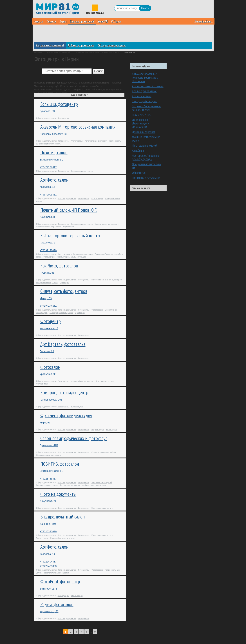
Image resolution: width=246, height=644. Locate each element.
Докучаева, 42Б (49, 445)
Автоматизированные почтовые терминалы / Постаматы (145, 77)
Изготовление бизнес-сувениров (107, 280)
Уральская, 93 (48, 374)
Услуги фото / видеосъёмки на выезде (75, 381)
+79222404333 (48, 562)
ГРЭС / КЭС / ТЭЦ (142, 115)
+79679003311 (48, 195)
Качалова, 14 (47, 187)
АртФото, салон (54, 180)
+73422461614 (48, 306)
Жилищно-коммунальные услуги (146, 139)
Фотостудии (111, 429)
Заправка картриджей (102, 482)
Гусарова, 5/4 (48, 111)
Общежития (139, 173)
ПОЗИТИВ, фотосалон (60, 464)
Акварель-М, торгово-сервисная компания (78, 127)
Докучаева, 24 (48, 501)
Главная (38, 52)
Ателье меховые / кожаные (148, 86)
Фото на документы (67, 198)
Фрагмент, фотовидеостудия (66, 415)
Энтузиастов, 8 (49, 589)
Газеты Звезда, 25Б (51, 400)
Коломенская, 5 (49, 328)
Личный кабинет (203, 21)
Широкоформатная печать (49, 144)
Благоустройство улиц (145, 101)
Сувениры (64, 282)
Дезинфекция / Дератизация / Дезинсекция (141, 123)
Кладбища (138, 150)
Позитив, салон (54, 152)
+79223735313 (48, 479)
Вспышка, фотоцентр (59, 104)
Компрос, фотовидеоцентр (64, 392)
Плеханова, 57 (48, 243)
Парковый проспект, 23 (53, 134)
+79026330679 (48, 531)
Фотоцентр (51, 321)
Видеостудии (77, 407)
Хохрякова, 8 (47, 217)
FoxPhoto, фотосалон (59, 266)
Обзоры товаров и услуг (112, 45)
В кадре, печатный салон (63, 517)
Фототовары (77, 141)
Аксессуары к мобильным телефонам (75, 254)
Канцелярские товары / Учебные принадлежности (83, 485)
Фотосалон (50, 367)
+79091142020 (48, 250)
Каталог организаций (82, 21)
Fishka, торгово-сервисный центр (70, 236)
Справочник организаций (50, 45)
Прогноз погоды (95, 13)
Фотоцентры (63, 118)
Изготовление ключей (145, 145)
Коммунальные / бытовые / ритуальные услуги (97, 52)
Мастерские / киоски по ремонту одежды (146, 157)
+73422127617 (48, 167)
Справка (51, 21)
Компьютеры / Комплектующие (71, 257)
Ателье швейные (142, 96)
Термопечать (115, 141)
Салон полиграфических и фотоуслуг (74, 438)
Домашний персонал (144, 132)
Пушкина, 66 (47, 273)
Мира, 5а (45, 423)
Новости (38, 21)
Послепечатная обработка (49, 227)
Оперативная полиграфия (107, 224)
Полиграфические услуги (61, 313)
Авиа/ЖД (103, 21)
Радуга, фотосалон (57, 604)
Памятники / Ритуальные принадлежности (146, 180)
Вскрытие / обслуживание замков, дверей (147, 108)
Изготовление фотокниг (96, 141)
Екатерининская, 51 (51, 160)
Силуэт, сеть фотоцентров (64, 291)
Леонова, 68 (47, 351)
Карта (63, 21)
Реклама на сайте (141, 188)
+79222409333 (48, 566)
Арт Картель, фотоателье (63, 344)
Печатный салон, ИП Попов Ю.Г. (69, 210)
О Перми (116, 21)
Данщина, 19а (48, 524)
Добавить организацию (81, 45)
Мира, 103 (46, 298)
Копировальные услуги (82, 171)
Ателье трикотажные (144, 91)
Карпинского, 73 (49, 611)
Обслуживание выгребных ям (147, 166)
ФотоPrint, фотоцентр (60, 581)
